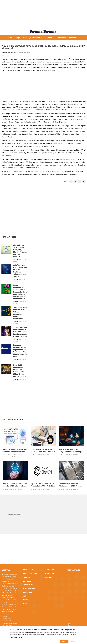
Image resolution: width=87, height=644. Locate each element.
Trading (49, 37)
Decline (72, 641)
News (10, 37)
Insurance (62, 37)
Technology (26, 37)
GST (55, 37)
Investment (71, 37)
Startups (17, 37)
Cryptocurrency (38, 37)
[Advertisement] (44, 14)
